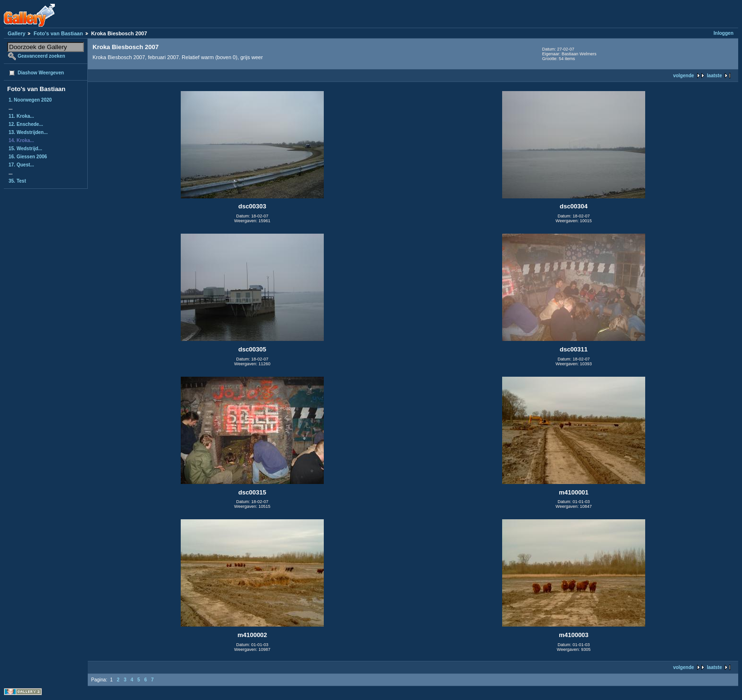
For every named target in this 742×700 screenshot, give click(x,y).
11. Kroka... (21, 116)
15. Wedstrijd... (25, 149)
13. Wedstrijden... (28, 132)
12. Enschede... (26, 124)
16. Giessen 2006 (28, 157)
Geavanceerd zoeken (41, 56)
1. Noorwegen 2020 (30, 100)
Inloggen (723, 33)
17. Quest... (21, 165)
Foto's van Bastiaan (58, 33)
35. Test (17, 181)
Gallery (16, 33)
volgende (683, 76)
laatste (714, 76)
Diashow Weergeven (41, 73)
